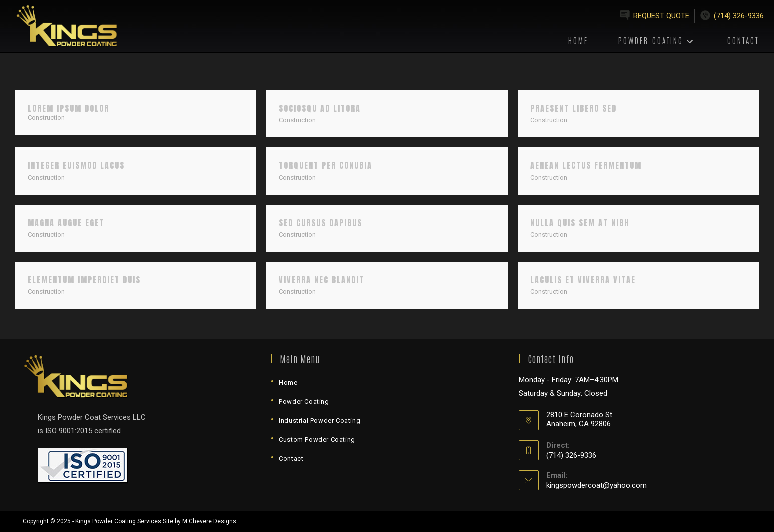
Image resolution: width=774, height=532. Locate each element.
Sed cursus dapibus (321, 223)
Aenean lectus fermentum (586, 165)
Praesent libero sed (573, 108)
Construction (46, 117)
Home (288, 383)
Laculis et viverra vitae (583, 280)
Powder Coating (304, 402)
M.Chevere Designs (209, 521)
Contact (291, 459)
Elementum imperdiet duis (84, 280)
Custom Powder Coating (317, 440)
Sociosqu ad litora (320, 108)
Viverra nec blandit (322, 280)
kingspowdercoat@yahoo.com (597, 485)
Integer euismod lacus (76, 165)
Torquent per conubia (326, 165)
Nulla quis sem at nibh (580, 223)
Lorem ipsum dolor (68, 108)
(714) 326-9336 (739, 16)
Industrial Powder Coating (320, 421)
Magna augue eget (66, 223)
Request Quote (661, 16)
